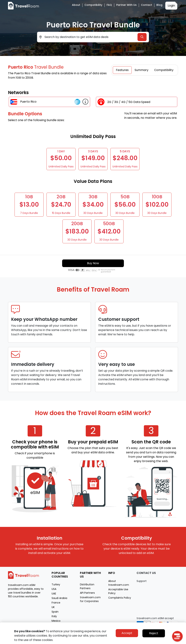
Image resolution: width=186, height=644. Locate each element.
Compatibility (93, 5)
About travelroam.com (119, 583)
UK (53, 607)
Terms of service (169, 641)
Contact (146, 5)
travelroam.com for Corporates (90, 599)
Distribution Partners (87, 586)
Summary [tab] (141, 70)
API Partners (87, 593)
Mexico (56, 621)
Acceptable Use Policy (118, 591)
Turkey (56, 584)
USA (54, 589)
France (56, 603)
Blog (159, 5)
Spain (55, 612)
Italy (54, 616)
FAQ (109, 5)
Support (142, 581)
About (76, 5)
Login (171, 6)
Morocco (57, 625)
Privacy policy (150, 641)
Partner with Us (126, 5)
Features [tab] (122, 70)
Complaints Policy (120, 598)
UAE (54, 594)
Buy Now (93, 263)
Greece (56, 630)
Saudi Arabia (59, 598)
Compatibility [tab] (164, 70)
